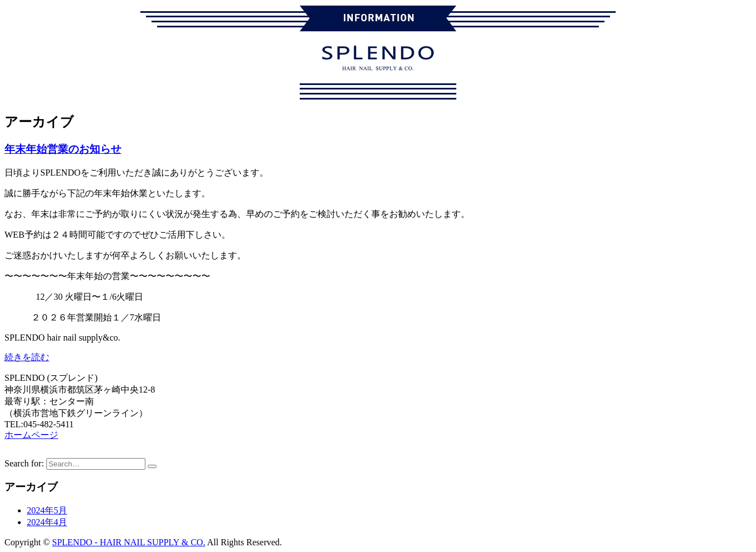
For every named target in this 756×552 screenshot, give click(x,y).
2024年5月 (47, 510)
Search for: (24, 463)
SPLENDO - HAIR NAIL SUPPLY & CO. (129, 542)
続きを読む (27, 357)
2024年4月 (47, 522)
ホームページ (31, 435)
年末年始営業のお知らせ (63, 149)
